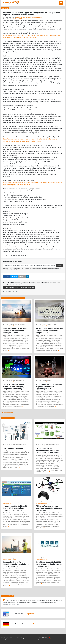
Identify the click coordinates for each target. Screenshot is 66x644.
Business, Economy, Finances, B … (17, 324)
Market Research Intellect (9, 446)
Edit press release (27, 288)
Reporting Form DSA (42, 639)
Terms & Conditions (21, 639)
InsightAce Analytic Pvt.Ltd (43, 446)
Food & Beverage (46, 380)
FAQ (2, 639)
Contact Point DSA (32, 639)
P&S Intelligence (7, 504)
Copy (59, 266)
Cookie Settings (52, 639)
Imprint (6, 639)
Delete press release (12, 288)
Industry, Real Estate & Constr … (50, 324)
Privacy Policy (12, 639)
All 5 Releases (7, 412)
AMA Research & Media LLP (20, 19)
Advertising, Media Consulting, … (17, 380)
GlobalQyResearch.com (42, 560)
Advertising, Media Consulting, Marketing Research (29, 17)
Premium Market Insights (9, 560)
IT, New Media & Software (48, 502)
